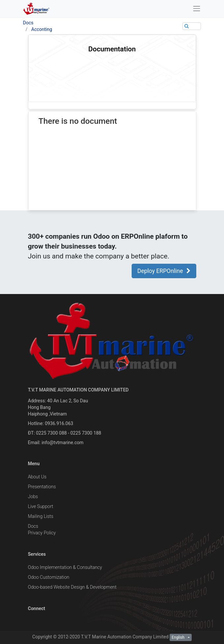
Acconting (42, 29)
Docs (28, 23)
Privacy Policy (42, 533)
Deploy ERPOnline (164, 271)
